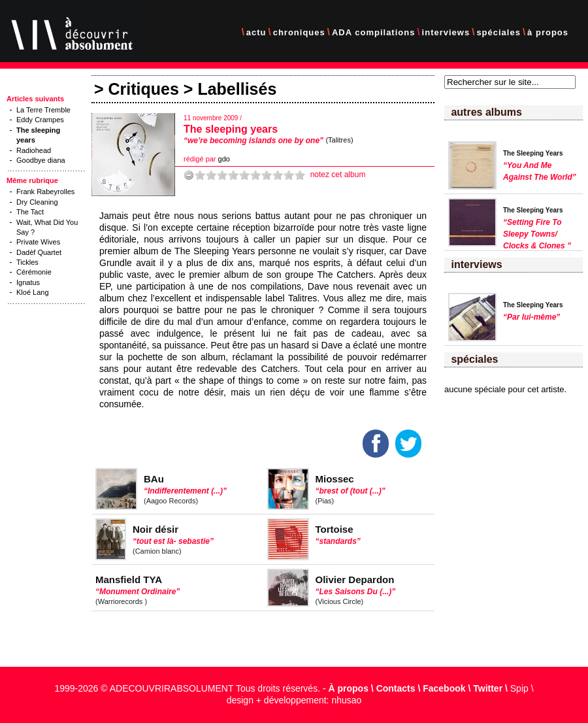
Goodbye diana (41, 160)
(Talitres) (339, 140)
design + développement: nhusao (294, 700)
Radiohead (34, 150)
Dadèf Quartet (39, 252)
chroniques (299, 32)
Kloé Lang (33, 292)
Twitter (488, 688)
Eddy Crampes (40, 120)
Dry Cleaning (37, 202)
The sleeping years (231, 129)
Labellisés (237, 89)
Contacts (396, 688)
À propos (349, 688)
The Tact (30, 212)
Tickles (27, 262)
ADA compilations (373, 32)
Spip (519, 688)
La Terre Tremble (43, 110)
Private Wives (38, 242)
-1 (189, 175)
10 (300, 175)
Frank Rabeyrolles (45, 192)
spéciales (498, 32)
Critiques (144, 89)
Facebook (444, 688)
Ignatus (28, 282)
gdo (224, 159)
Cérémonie (34, 272)
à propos (548, 32)
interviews (446, 32)
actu (256, 32)
